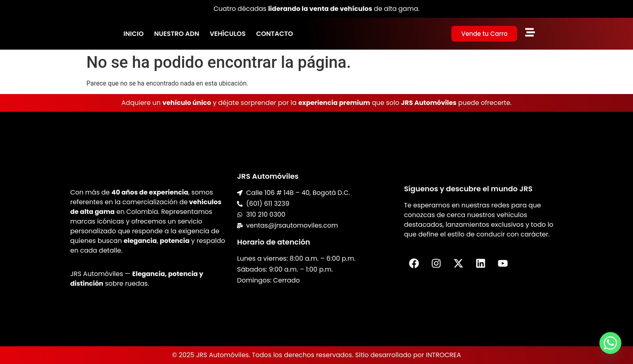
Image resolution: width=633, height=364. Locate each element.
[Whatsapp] (610, 343)
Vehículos (227, 34)
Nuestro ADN (177, 34)
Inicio (134, 34)
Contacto (274, 34)
